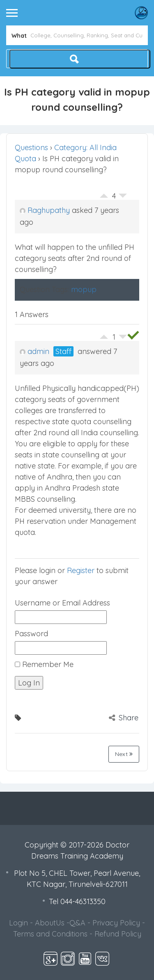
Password (31, 634)
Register (81, 570)
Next (124, 754)
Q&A (77, 923)
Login (18, 923)
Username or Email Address (62, 603)
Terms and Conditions (50, 934)
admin (34, 351)
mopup (84, 289)
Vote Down (123, 198)
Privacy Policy (116, 923)
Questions (31, 147)
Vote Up (104, 194)
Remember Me (44, 664)
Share (124, 718)
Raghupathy (45, 210)
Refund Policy (118, 934)
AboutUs (50, 923)
